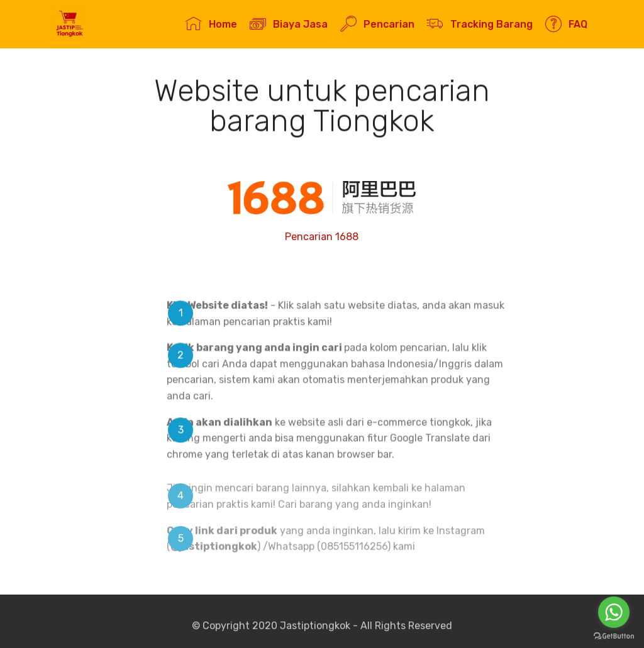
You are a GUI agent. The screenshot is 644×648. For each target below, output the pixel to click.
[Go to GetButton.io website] (614, 636)
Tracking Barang (480, 24)
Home (211, 24)
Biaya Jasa (288, 24)
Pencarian (377, 24)
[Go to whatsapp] (614, 612)
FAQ (566, 24)
